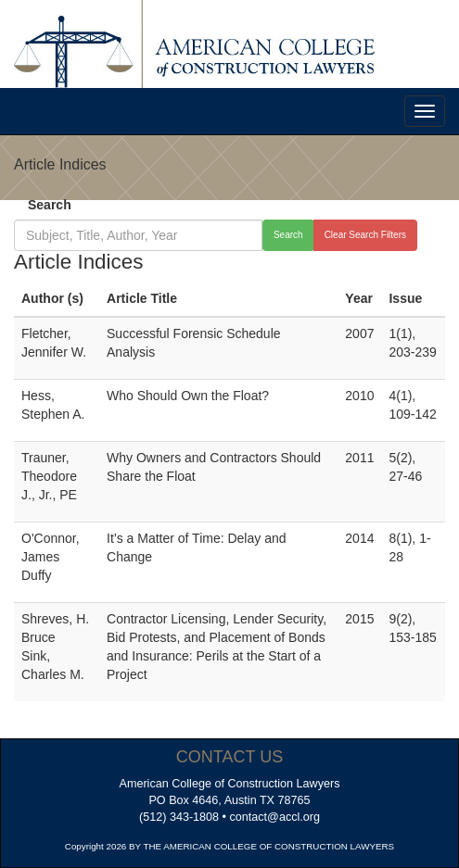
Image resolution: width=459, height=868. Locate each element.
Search (50, 205)
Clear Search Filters (365, 235)
